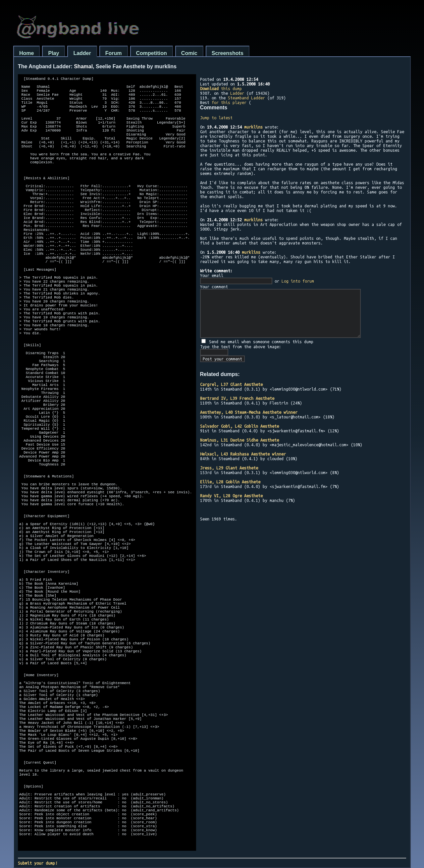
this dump (221, 88)
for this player (229, 102)
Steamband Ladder (246, 98)
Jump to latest (216, 118)
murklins (253, 127)
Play (53, 53)
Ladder (82, 53)
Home (26, 53)
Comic (189, 53)
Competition (152, 53)
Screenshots (228, 53)
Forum (114, 53)
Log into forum (298, 281)
